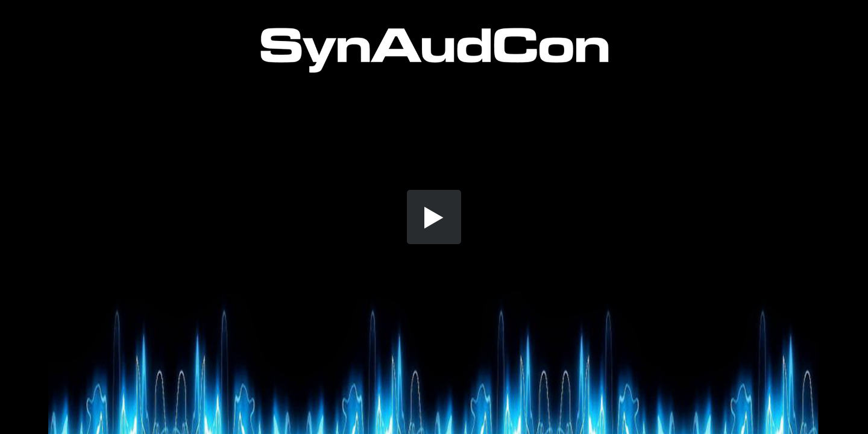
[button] (434, 217)
